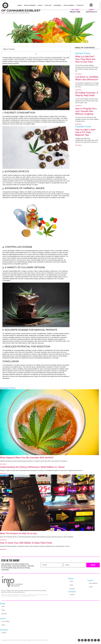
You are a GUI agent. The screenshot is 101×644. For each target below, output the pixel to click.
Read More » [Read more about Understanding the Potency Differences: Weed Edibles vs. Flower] (4, 474)
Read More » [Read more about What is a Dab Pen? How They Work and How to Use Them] (79, 74)
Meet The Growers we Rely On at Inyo (19, 533)
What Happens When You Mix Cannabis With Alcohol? (27, 458)
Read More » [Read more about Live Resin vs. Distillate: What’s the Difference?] (79, 90)
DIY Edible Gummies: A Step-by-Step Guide (87, 94)
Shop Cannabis (30, 5)
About (91, 587)
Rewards (58, 5)
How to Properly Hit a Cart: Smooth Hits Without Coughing (86, 111)
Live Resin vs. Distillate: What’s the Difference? (87, 78)
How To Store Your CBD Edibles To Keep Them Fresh (26, 543)
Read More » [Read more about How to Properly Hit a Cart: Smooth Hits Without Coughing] (79, 124)
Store (71, 581)
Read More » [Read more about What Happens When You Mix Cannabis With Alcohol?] (4, 464)
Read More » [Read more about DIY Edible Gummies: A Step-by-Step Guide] (79, 106)
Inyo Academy (69, 5)
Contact (80, 5)
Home (19, 5)
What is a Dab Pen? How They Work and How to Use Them (85, 59)
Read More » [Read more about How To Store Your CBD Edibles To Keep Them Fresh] (4, 549)
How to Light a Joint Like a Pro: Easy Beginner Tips (85, 132)
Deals (40, 5)
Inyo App (48, 5)
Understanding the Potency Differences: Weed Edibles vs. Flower (32, 467)
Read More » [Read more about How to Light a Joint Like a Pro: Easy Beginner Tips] (79, 145)
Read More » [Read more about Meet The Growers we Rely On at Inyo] (4, 540)
